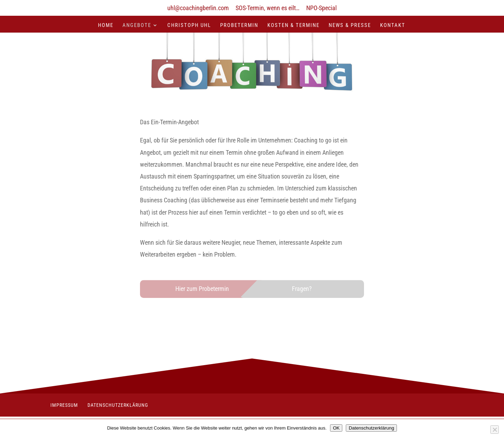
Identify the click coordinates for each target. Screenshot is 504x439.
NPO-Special (321, 8)
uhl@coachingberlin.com (198, 8)
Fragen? (302, 289)
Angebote (137, 26)
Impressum (64, 405)
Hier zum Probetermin (202, 289)
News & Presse (350, 26)
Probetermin (239, 26)
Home (106, 26)
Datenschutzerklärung (118, 405)
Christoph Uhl (189, 26)
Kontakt (393, 26)
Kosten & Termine (293, 26)
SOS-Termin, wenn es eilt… (268, 8)
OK (336, 428)
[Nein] (495, 430)
